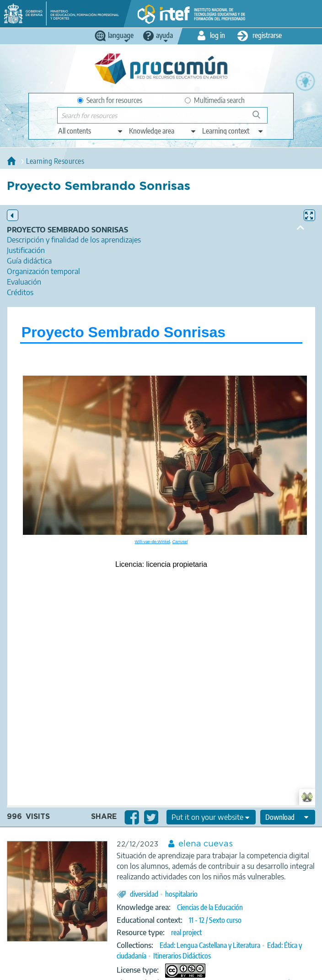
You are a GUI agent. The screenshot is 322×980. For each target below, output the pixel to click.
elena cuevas (206, 844)
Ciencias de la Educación (210, 907)
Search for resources (110, 100)
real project (186, 932)
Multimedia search (215, 100)
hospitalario (181, 894)
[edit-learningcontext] (233, 131)
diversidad (144, 894)
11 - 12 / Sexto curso (215, 920)
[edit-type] (91, 131)
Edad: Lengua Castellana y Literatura (210, 945)
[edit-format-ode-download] (288, 817)
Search (261, 118)
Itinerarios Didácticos (182, 956)
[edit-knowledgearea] (163, 131)
